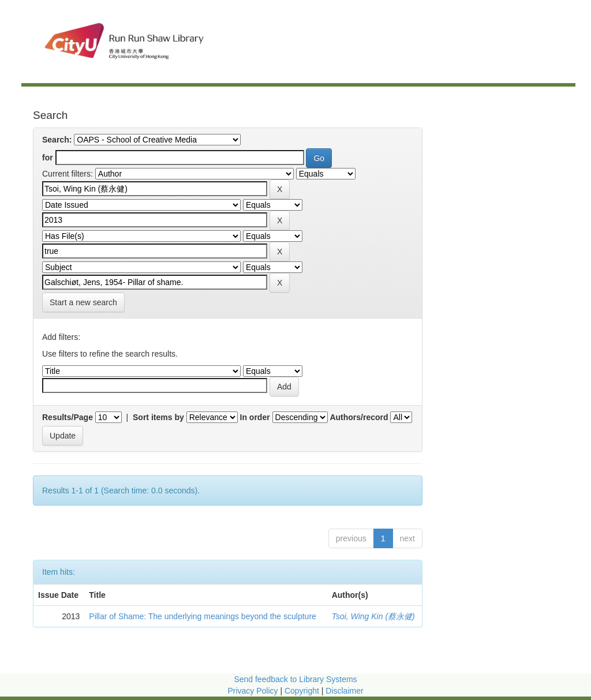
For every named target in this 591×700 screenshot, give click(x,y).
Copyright (303, 691)
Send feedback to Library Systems (295, 679)
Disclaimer (344, 691)
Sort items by (158, 417)
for (48, 158)
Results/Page (68, 417)
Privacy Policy (253, 691)
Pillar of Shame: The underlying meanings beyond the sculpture (203, 616)
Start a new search (83, 302)
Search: (57, 140)
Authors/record (359, 417)
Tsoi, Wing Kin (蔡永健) (373, 616)
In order (255, 417)
